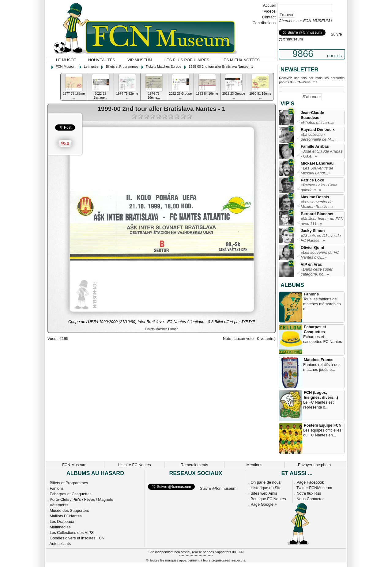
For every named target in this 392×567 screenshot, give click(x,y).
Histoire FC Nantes (134, 465)
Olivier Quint (313, 247)
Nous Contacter (310, 499)
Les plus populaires (187, 60)
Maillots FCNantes (66, 516)
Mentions (254, 465)
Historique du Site (266, 488)
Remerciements (194, 465)
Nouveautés (102, 60)
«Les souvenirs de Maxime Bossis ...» (317, 204)
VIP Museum (140, 60)
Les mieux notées (240, 60)
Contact (269, 17)
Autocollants (60, 544)
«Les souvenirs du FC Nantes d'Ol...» (320, 255)
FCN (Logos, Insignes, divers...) (321, 395)
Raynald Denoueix (318, 129)
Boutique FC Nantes (268, 499)
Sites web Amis (264, 493)
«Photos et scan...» (318, 122)
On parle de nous (266, 482)
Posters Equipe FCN (323, 425)
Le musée (66, 60)
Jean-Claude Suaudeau (312, 115)
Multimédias (60, 527)
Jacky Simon (313, 231)
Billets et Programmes (69, 483)
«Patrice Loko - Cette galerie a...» (319, 187)
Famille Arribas (315, 146)
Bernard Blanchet (317, 214)
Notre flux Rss (309, 493)
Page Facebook (310, 482)
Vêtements (59, 505)
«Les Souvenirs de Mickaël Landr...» (317, 171)
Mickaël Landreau (317, 163)
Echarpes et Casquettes (315, 329)
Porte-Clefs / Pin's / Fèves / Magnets (81, 499)
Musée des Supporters (69, 510)
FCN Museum (74, 465)
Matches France (319, 360)
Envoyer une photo (314, 465)
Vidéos (270, 11)
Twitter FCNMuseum (314, 488)
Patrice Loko (313, 180)
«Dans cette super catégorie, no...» (317, 272)
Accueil (269, 5)
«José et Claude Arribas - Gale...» (322, 154)
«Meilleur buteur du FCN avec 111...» (322, 221)
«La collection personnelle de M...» (318, 137)
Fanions (311, 294)
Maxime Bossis (315, 197)
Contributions (264, 23)
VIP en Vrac (311, 264)
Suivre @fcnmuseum (218, 488)
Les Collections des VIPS (72, 533)
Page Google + (264, 504)
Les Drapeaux (62, 521)
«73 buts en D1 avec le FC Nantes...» (321, 238)
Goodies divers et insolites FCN (77, 538)
